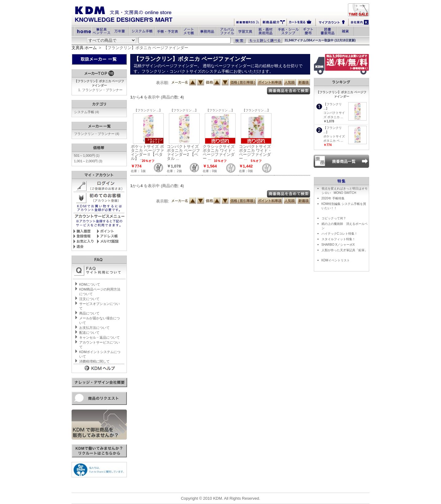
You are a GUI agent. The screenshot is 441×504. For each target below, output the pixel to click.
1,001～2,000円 (88, 161)
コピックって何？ (334, 218)
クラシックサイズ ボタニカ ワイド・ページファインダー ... (219, 152)
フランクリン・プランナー (102, 90)
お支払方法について (94, 328)
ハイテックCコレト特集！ (340, 234)
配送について (89, 333)
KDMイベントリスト (336, 260)
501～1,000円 (87, 156)
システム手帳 (86, 112)
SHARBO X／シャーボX (338, 245)
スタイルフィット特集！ (338, 239)
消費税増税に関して (94, 361)
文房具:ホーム (84, 48)
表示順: (163, 83)
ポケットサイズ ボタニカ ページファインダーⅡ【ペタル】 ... (147, 152)
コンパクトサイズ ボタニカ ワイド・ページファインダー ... (256, 152)
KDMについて (90, 284)
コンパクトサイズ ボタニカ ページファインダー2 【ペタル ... (183, 152)
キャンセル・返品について (100, 337)
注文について (89, 299)
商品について (89, 313)
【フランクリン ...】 (148, 110)
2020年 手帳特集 (333, 198)
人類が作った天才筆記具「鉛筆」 (345, 250)
